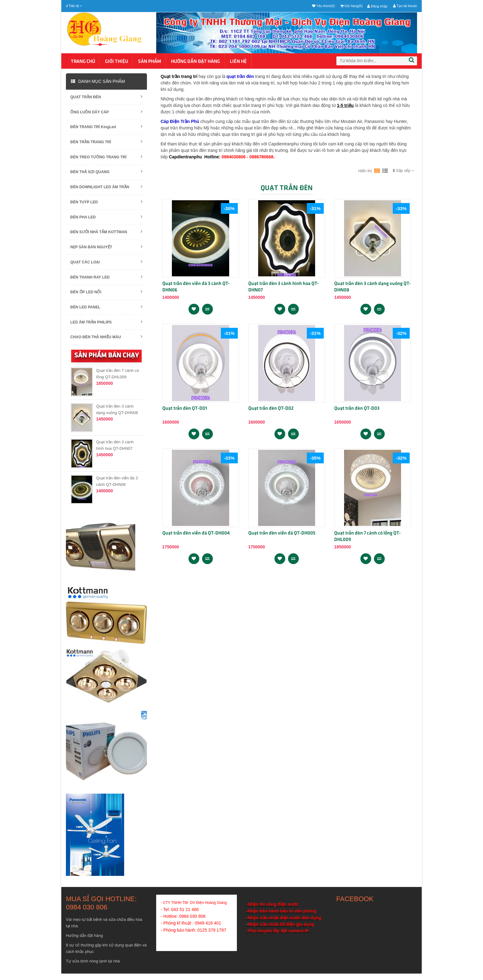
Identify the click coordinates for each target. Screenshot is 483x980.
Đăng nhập (377, 6)
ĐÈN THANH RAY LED (106, 282)
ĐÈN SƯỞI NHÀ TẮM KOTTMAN (106, 236)
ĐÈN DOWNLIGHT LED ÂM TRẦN (106, 189)
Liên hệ (238, 62)
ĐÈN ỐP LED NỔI (106, 297)
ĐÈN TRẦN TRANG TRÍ (106, 143)
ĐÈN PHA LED (106, 220)
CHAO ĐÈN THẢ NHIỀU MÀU (106, 343)
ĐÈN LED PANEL (106, 313)
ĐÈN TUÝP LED (106, 205)
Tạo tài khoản (405, 6)
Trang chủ (83, 62)
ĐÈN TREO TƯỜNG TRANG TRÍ (106, 159)
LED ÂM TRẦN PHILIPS (106, 328)
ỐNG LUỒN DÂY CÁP (106, 112)
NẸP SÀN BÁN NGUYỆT (106, 251)
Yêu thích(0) (323, 6)
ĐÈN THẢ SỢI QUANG (106, 174)
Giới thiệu (117, 62)
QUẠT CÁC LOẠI (106, 266)
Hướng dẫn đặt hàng (195, 62)
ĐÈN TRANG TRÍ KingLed (106, 128)
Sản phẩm (150, 62)
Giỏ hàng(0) (351, 6)
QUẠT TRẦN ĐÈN (106, 97)
